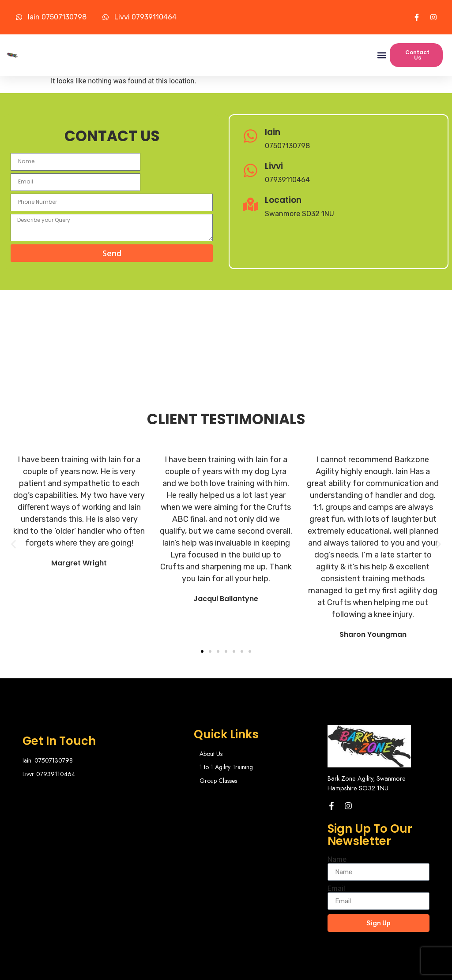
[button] (382, 55)
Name (337, 830)
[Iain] (250, 137)
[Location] (250, 205)
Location (283, 200)
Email (336, 860)
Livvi (274, 166)
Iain (273, 132)
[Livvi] (250, 171)
